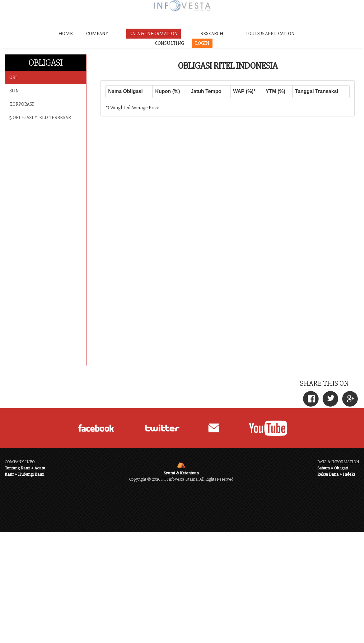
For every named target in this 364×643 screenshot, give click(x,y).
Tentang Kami (17, 468)
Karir (9, 474)
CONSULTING (170, 43)
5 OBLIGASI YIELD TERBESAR (40, 118)
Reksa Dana (328, 474)
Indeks (349, 474)
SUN (14, 91)
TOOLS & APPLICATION (270, 34)
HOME (66, 34)
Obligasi (341, 468)
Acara (40, 468)
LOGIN (202, 43)
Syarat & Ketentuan (181, 473)
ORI (13, 77)
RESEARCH (212, 34)
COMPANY (97, 34)
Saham (324, 468)
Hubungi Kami (31, 474)
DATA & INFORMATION (154, 34)
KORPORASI (22, 104)
